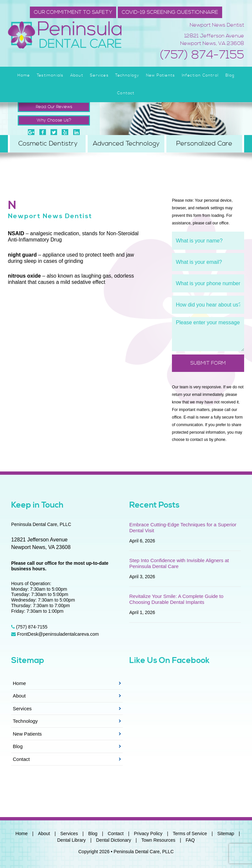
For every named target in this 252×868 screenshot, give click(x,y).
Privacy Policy (148, 834)
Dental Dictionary (114, 840)
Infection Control (200, 75)
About (77, 75)
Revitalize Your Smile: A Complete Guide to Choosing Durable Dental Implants (176, 599)
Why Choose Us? (54, 120)
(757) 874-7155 (202, 55)
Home (24, 75)
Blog (230, 75)
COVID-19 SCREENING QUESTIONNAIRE (170, 12)
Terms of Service (190, 834)
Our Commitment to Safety (73, 12)
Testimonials (50, 75)
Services (99, 75)
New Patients (160, 75)
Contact (126, 93)
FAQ (190, 840)
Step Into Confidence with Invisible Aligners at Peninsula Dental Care (179, 563)
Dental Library (71, 840)
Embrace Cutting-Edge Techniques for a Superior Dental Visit (183, 527)
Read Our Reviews (54, 107)
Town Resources (158, 840)
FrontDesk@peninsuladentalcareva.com (55, 634)
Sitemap (226, 834)
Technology (127, 75)
